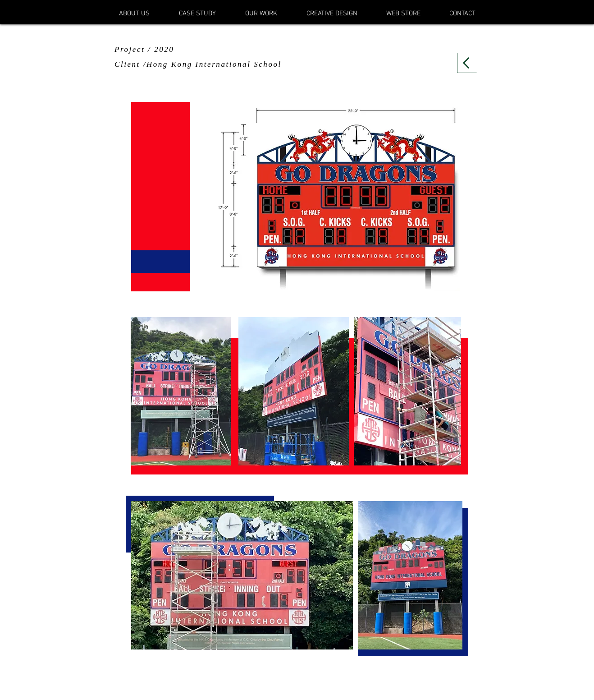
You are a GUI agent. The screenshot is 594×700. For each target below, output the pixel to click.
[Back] (467, 63)
